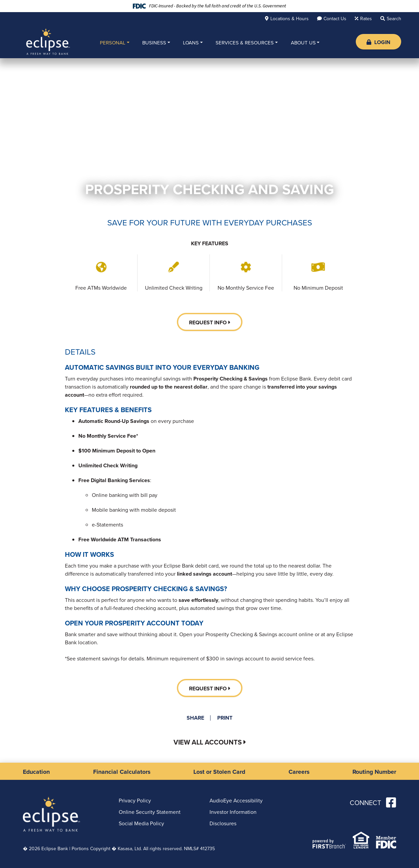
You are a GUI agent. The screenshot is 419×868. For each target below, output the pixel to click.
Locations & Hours (290, 19)
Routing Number (374, 771)
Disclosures (223, 823)
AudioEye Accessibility (236, 800)
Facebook (391, 802)
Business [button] (154, 43)
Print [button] (225, 718)
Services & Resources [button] (245, 43)
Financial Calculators (122, 771)
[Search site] (391, 19)
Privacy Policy (135, 800)
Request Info (208, 322)
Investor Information (233, 812)
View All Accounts (207, 742)
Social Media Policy (141, 823)
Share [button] (195, 718)
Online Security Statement (150, 812)
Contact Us (335, 19)
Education (37, 771)
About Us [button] (303, 43)
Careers (298, 771)
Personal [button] (113, 43)
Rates (366, 19)
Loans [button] (191, 43)
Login (378, 42)
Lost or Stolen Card (219, 771)
